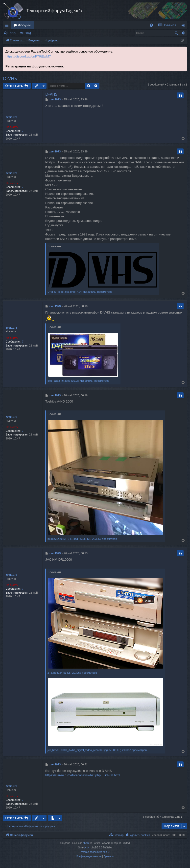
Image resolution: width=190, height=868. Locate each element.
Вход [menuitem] (184, 26)
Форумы (25, 25)
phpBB (87, 843)
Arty (87, 848)
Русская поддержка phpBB (95, 852)
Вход (27, 33)
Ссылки (8, 26)
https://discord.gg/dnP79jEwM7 (28, 56)
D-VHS (10, 78)
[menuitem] (151, 25)
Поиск (12, 33)
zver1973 (12, 117)
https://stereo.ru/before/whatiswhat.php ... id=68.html (83, 775)
